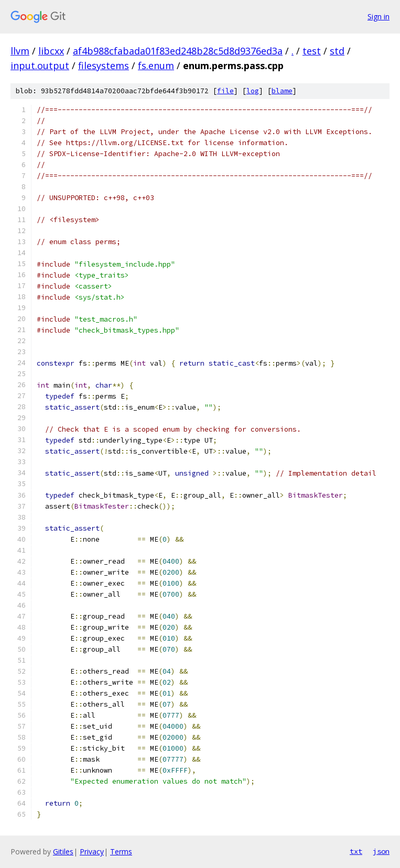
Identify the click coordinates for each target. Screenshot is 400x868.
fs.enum (156, 65)
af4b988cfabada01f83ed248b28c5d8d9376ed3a (178, 51)
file (225, 91)
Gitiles (63, 851)
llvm (20, 51)
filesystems (104, 65)
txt (356, 851)
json (381, 851)
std (337, 51)
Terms (121, 851)
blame (282, 91)
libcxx (51, 51)
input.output (40, 65)
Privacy (92, 851)
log (253, 91)
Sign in (379, 17)
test (312, 51)
